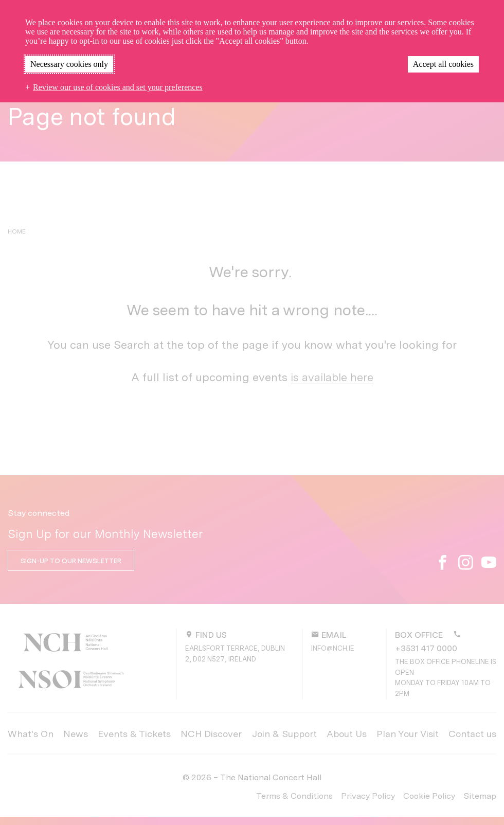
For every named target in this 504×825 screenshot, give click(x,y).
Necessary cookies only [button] (69, 64)
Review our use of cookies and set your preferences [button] (118, 87)
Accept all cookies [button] (443, 64)
